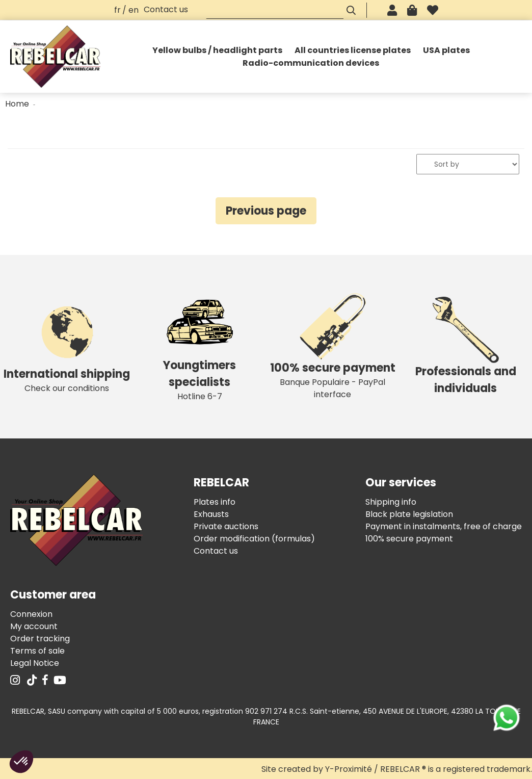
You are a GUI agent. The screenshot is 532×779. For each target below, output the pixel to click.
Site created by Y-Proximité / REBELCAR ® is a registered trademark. (397, 769)
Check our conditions (66, 347)
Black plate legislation (409, 514)
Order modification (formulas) (254, 539)
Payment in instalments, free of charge (444, 526)
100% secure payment (409, 539)
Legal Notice (35, 663)
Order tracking (40, 639)
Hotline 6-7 (199, 346)
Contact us (166, 9)
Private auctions (226, 526)
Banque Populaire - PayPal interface (332, 347)
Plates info (215, 502)
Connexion (31, 614)
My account (34, 626)
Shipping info (391, 502)
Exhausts (211, 514)
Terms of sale (37, 651)
